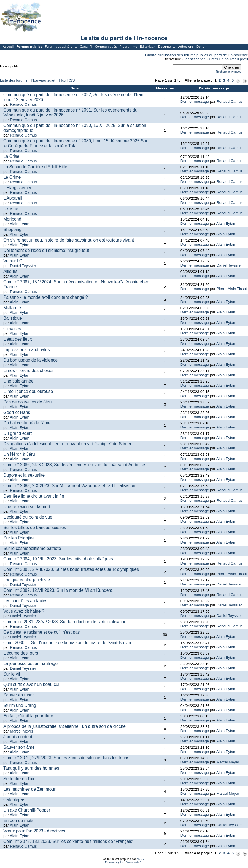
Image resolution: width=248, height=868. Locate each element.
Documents (167, 47)
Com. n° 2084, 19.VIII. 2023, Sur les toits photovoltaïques (58, 559)
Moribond (12, 219)
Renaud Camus (23, 104)
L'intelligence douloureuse (28, 391)
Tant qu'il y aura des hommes (31, 768)
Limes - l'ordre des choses (28, 371)
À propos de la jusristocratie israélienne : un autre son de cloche (64, 726)
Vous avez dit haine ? (24, 611)
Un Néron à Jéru (19, 454)
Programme (128, 47)
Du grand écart (17, 433)
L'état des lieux (18, 339)
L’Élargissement (18, 188)
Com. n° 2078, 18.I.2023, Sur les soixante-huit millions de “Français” (68, 841)
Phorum (141, 859)
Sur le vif (12, 674)
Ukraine (11, 209)
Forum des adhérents (61, 47)
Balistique (13, 318)
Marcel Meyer (22, 731)
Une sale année (18, 381)
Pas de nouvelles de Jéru (27, 402)
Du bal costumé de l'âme (27, 423)
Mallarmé (12, 308)
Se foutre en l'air (19, 779)
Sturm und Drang (20, 705)
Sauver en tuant (18, 695)
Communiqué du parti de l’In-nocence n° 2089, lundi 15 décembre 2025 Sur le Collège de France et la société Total (75, 143)
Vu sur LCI (13, 261)
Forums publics (29, 47)
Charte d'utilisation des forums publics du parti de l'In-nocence (197, 55)
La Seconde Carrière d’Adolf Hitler (36, 167)
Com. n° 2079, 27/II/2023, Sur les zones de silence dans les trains (66, 758)
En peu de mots (18, 820)
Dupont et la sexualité (24, 475)
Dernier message (195, 101)
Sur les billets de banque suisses (35, 527)
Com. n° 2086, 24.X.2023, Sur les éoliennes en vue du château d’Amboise (74, 465)
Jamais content (18, 737)
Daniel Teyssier (23, 266)
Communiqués (106, 47)
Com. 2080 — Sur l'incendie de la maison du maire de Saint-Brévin (67, 643)
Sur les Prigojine (19, 538)
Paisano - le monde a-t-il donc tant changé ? (46, 297)
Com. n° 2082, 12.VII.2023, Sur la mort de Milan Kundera (58, 590)
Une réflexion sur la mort (27, 507)
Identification (195, 59)
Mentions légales (114, 862)
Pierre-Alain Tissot (232, 289)
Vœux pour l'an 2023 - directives (34, 831)
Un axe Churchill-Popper (27, 810)
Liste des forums (14, 80)
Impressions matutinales (26, 350)
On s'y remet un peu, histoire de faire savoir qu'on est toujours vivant (69, 240)
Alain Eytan (19, 224)
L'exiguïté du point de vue (28, 517)
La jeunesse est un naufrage (30, 664)
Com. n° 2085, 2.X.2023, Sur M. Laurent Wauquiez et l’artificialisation (69, 486)
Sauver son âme (19, 747)
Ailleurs (10, 271)
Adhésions (186, 47)
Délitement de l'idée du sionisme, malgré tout (46, 250)
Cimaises (12, 329)
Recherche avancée (229, 72)
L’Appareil (13, 198)
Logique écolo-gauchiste (27, 580)
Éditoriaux (148, 47)
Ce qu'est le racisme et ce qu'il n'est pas (41, 632)
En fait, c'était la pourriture (28, 716)
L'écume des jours (21, 653)
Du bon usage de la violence (30, 360)
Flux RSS (67, 80)
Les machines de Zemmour (29, 789)
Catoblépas (14, 800)
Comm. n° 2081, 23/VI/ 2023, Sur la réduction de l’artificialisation (65, 622)
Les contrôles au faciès (25, 601)
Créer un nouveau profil (228, 59)
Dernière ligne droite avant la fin (34, 496)
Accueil (8, 47)
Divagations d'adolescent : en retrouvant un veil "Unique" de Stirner (67, 444)
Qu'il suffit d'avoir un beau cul (31, 684)
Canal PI (86, 47)
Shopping (12, 230)
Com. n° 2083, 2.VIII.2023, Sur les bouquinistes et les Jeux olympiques (71, 569)
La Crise (11, 156)
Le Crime (12, 177)
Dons (200, 47)
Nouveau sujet (43, 80)
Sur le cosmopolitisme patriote (32, 548)
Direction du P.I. (134, 862)
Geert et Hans (17, 412)
